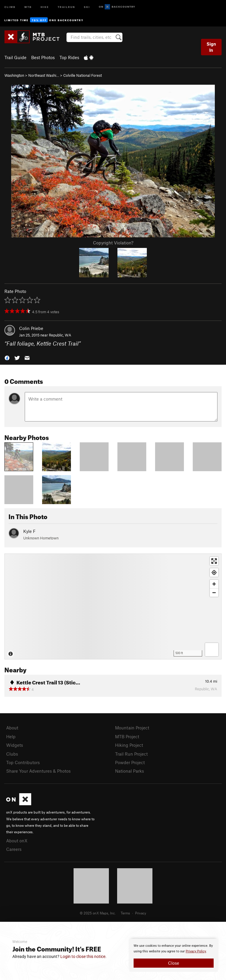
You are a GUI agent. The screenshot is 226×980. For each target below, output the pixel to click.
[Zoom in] (214, 584)
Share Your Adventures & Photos (38, 771)
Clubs (12, 754)
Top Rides (69, 57)
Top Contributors (23, 762)
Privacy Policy (196, 951)
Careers (14, 849)
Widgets (15, 745)
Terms (125, 913)
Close (174, 963)
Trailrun (66, 7)
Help (11, 736)
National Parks (129, 771)
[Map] (113, 606)
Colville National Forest (83, 75)
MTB (28, 7)
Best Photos (43, 57)
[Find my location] (214, 572)
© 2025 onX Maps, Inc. (98, 913)
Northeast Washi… (44, 75)
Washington (14, 75)
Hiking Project (129, 745)
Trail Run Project (131, 754)
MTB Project (127, 736)
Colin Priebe (31, 328)
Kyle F (29, 531)
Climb (10, 7)
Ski (87, 7)
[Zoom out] (214, 592)
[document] (174, 955)
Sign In (211, 47)
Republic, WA (60, 335)
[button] (7, 357)
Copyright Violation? (113, 243)
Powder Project (130, 762)
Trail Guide (15, 57)
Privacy (141, 913)
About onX (17, 841)
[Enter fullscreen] (214, 561)
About (12, 728)
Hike (45, 7)
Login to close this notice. (83, 956)
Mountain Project (132, 728)
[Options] (212, 650)
